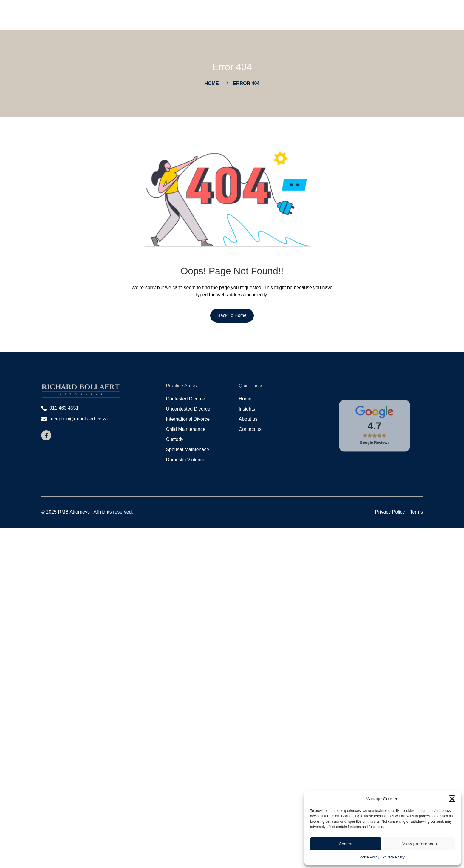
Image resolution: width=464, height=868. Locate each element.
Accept (346, 844)
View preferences (420, 844)
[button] (452, 799)
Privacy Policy (393, 857)
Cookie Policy (368, 857)
